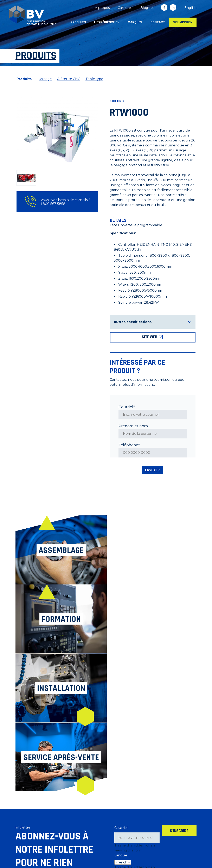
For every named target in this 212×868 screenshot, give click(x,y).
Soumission (183, 22)
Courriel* (127, 407)
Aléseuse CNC (69, 79)
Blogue (147, 8)
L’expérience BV (107, 22)
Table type (94, 79)
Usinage (45, 79)
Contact (158, 22)
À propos (102, 8)
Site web (153, 337)
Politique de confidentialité (86, 851)
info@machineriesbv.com (36, 842)
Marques (135, 22)
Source (120, 740)
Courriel (121, 690)
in (173, 7)
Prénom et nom (133, 426)
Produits (78, 22)
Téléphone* (129, 445)
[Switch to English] (190, 8)
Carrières (125, 8)
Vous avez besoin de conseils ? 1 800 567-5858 (57, 202)
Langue (121, 718)
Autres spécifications (153, 322)
